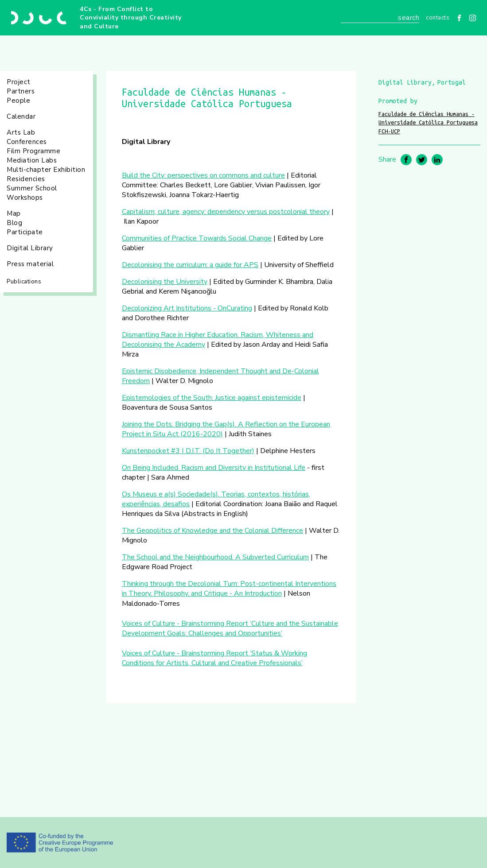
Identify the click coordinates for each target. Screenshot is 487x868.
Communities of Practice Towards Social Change (197, 238)
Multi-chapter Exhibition (46, 170)
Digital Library (30, 248)
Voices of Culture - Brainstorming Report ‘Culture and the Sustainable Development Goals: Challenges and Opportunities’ (230, 628)
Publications (24, 282)
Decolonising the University (165, 282)
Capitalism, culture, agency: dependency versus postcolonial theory (226, 212)
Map (14, 213)
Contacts (438, 18)
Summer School (32, 188)
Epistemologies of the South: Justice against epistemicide (212, 398)
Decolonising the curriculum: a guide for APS (190, 265)
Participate (25, 232)
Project (19, 82)
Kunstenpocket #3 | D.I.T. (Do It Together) (188, 451)
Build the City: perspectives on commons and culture (203, 175)
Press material (30, 264)
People (18, 101)
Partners (21, 91)
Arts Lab (21, 132)
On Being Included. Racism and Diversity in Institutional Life (214, 468)
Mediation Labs (32, 160)
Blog (14, 223)
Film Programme (33, 151)
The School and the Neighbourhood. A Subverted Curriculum (215, 557)
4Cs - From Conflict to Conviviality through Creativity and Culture (131, 18)
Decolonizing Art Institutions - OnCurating (187, 308)
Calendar (21, 116)
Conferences (27, 142)
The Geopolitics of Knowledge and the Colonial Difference (212, 531)
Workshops (25, 198)
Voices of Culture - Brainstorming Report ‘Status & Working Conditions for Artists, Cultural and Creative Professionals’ (214, 658)
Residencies (26, 179)
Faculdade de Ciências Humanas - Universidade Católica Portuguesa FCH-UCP (428, 122)
